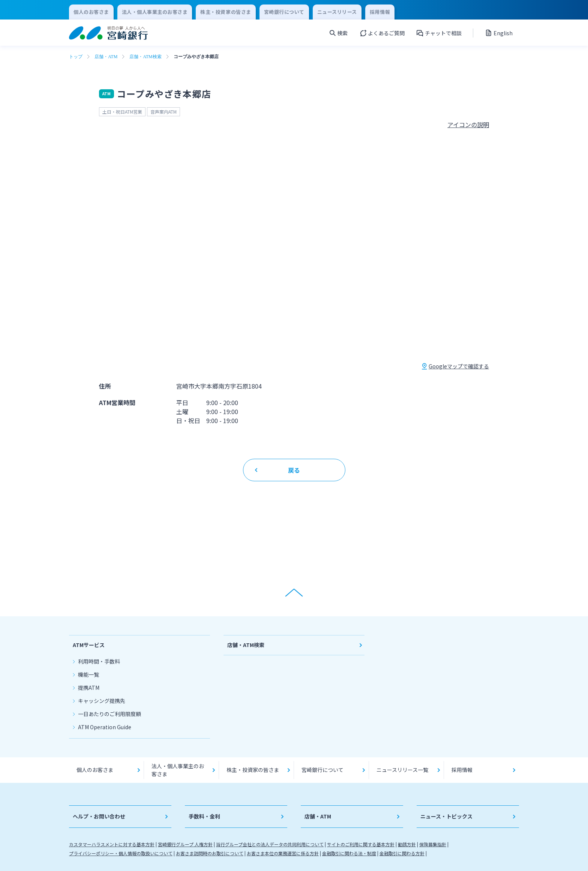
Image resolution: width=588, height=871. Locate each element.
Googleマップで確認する (459, 366)
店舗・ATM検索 (145, 57)
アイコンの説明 (468, 125)
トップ (76, 57)
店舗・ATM (106, 57)
